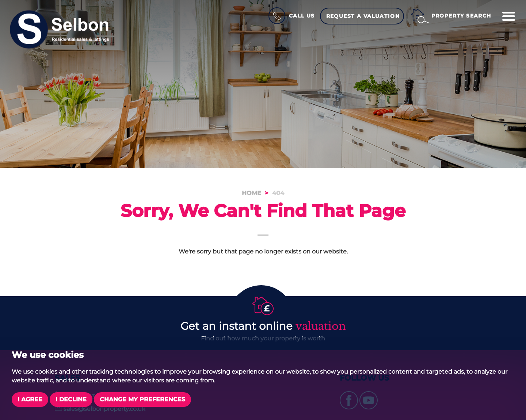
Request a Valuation (363, 16)
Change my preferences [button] (142, 399)
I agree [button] (30, 399)
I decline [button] (71, 399)
